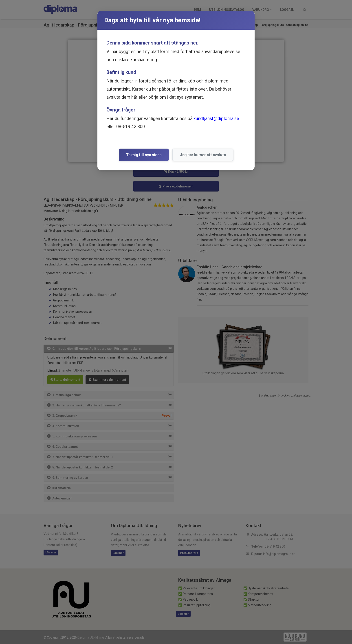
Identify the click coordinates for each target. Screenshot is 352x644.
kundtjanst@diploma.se (216, 118)
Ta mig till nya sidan (144, 155)
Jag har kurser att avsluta (203, 155)
